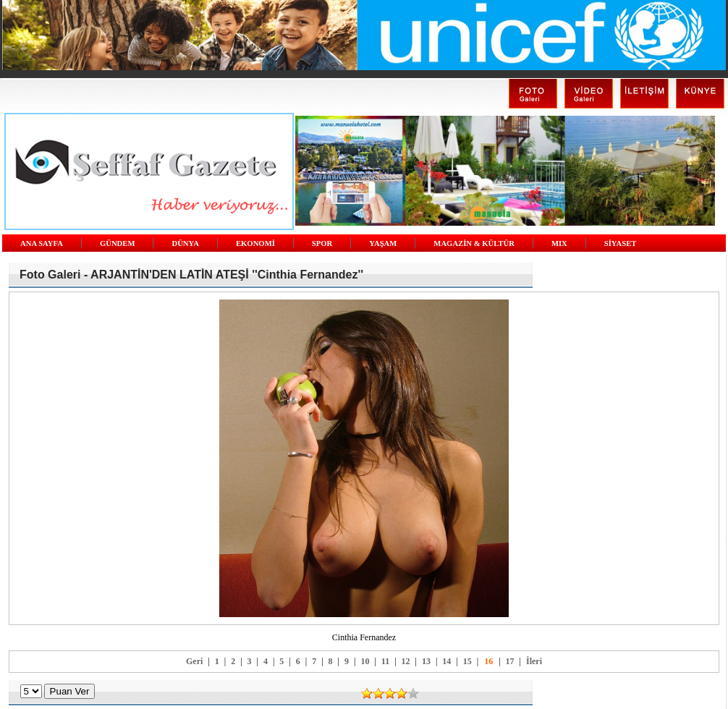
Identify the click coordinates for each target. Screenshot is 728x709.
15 (467, 661)
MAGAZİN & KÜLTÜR (474, 243)
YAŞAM (383, 243)
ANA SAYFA (42, 243)
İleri (534, 661)
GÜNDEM (118, 243)
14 (446, 661)
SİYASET (621, 243)
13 (426, 661)
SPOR (322, 243)
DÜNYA (185, 243)
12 (406, 661)
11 (385, 661)
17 (510, 661)
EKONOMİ (255, 243)
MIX (559, 243)
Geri (194, 661)
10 (365, 661)
